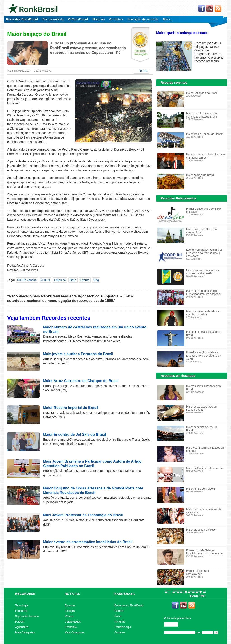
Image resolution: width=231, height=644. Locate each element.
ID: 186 (143, 71)
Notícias (99, 19)
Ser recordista (53, 19)
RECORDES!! (25, 594)
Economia (21, 611)
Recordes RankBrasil (22, 19)
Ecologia (70, 611)
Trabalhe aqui (123, 627)
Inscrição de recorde (143, 19)
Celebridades (73, 622)
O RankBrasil (78, 19)
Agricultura (22, 627)
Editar (173, 624)
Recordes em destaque (178, 376)
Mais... (168, 19)
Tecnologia (22, 605)
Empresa (60, 280)
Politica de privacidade (178, 618)
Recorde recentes (174, 83)
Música (69, 616)
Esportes (70, 605)
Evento (85, 280)
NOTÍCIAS (72, 594)
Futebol (20, 622)
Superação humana (27, 616)
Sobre (118, 616)
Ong (96, 280)
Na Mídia (120, 622)
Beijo (73, 280)
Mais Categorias (25, 632)
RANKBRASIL (125, 594)
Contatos (116, 19)
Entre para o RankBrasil (129, 605)
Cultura (45, 280)
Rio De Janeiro (27, 280)
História (119, 611)
